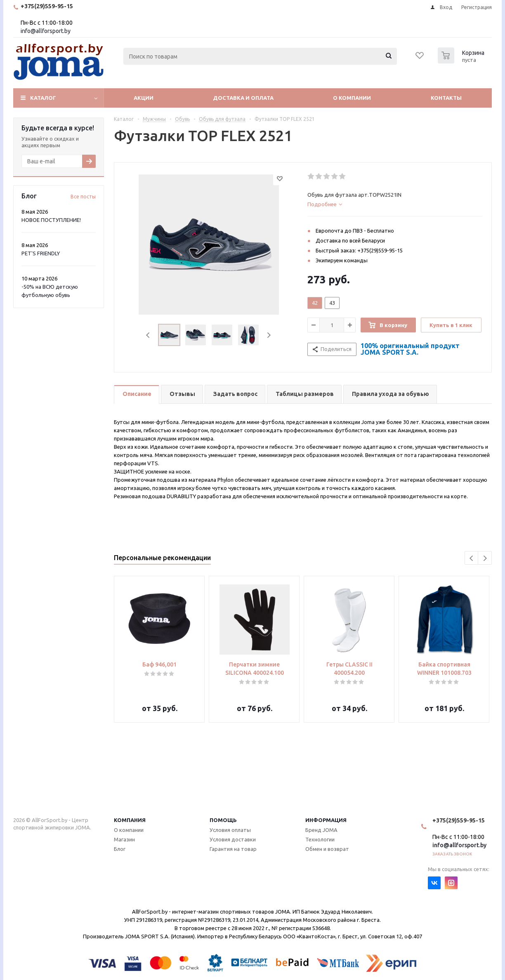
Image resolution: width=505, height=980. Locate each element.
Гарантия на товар (233, 849)
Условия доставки (233, 839)
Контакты (446, 98)
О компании (352, 98)
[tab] (395, 204)
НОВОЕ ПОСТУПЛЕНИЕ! (51, 220)
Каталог (43, 98)
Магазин (124, 839)
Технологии (320, 839)
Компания (130, 820)
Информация (326, 820)
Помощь (223, 820)
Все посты (83, 197)
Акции (144, 98)
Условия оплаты (230, 830)
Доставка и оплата (243, 98)
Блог (120, 849)
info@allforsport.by (46, 31)
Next (269, 335)
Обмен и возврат (327, 849)
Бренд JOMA (321, 830)
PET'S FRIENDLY (41, 253)
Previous (148, 335)
